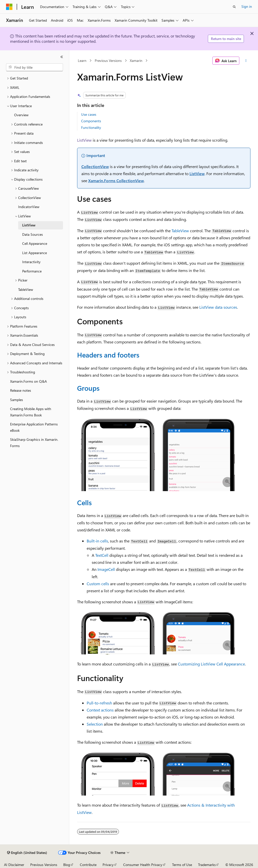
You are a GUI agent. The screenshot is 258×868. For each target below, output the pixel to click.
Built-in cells (97, 541)
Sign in (247, 6)
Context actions (100, 710)
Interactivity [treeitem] (31, 262)
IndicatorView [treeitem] (29, 207)
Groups (88, 388)
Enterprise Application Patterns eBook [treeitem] (34, 427)
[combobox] (35, 67)
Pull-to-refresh (99, 703)
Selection (95, 724)
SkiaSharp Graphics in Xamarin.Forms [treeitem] (34, 443)
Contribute (88, 865)
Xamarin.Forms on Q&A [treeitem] (28, 381)
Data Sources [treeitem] (33, 234)
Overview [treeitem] (21, 115)
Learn (82, 61)
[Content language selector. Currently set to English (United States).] (27, 853)
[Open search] (234, 7)
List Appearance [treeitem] (35, 253)
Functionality (91, 127)
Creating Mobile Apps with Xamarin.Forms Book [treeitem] (31, 412)
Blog (67, 865)
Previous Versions (108, 61)
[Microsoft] (9, 7)
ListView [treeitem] (29, 225)
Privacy (108, 865)
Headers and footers (108, 355)
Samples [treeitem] (17, 400)
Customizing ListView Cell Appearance (211, 664)
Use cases (89, 114)
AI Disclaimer (14, 865)
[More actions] (246, 61)
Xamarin (136, 61)
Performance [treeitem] (32, 271)
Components (91, 121)
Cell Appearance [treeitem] (35, 243)
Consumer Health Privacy (143, 865)
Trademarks (207, 865)
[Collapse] (62, 57)
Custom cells (98, 584)
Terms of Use (182, 865)
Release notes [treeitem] (21, 390)
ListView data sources (218, 307)
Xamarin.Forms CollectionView (116, 181)
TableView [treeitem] (26, 289)
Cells (84, 502)
